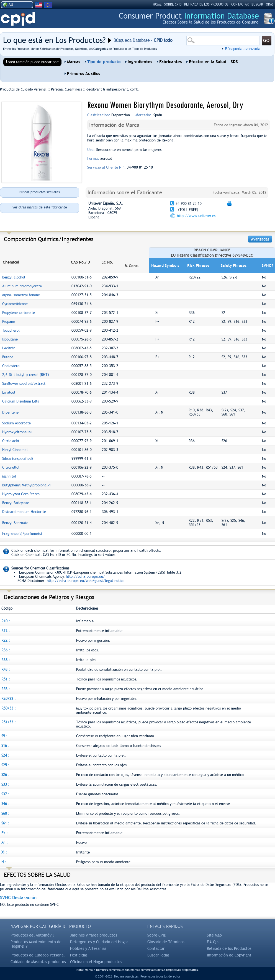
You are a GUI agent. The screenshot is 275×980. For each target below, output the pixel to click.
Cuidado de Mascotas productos (38, 962)
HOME (157, 4)
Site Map (214, 935)
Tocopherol (11, 330)
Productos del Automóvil (32, 935)
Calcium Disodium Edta (21, 401)
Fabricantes (170, 62)
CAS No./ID (80, 262)
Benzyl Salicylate (16, 503)
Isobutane (10, 339)
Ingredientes (140, 62)
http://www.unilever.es (196, 216)
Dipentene (10, 412)
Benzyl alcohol (14, 277)
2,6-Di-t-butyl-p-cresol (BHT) (26, 375)
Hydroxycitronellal (17, 432)
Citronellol (11, 467)
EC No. (107, 262)
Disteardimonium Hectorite (24, 512)
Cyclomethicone (15, 304)
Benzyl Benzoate (15, 523)
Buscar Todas (158, 955)
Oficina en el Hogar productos (96, 962)
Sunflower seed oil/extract (24, 384)
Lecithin (9, 348)
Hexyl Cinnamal (15, 450)
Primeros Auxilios (83, 74)
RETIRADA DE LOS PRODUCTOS (206, 4)
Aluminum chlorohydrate (22, 286)
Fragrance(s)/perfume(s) (22, 534)
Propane (9, 322)
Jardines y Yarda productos (94, 935)
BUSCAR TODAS (263, 4)
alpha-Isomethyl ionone (21, 295)
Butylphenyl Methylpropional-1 (27, 485)
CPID (18, 19)
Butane (8, 357)
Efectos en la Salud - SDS (213, 62)
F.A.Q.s (213, 942)
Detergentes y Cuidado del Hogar (99, 942)
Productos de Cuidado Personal (38, 955)
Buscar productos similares (40, 192)
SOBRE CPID (173, 4)
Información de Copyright (229, 955)
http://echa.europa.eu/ (85, 577)
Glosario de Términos (166, 942)
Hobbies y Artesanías (88, 948)
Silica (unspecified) (18, 459)
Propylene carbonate (19, 313)
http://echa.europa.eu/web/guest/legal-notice (86, 581)
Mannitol (9, 476)
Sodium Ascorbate (16, 423)
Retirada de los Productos (229, 948)
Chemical (11, 262)
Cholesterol (11, 366)
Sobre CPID (157, 935)
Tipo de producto (104, 62)
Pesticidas (79, 955)
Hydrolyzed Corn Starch (21, 494)
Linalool (9, 392)
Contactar (240, 4)
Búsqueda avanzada (243, 49)
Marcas (74, 62)
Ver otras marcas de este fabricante (40, 207)
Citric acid (11, 441)
